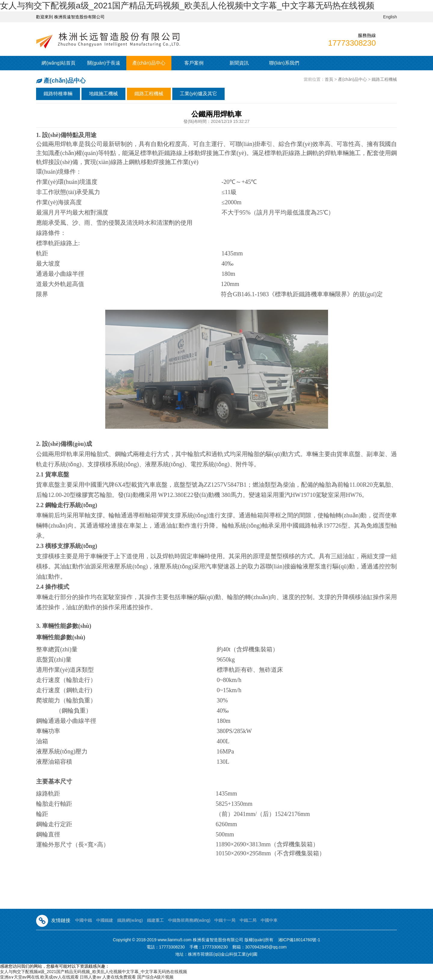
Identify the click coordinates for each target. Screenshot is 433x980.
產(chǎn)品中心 (149, 63)
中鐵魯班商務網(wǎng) (189, 920)
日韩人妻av (90, 977)
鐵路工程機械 (384, 79)
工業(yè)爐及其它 (198, 94)
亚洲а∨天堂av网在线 (20, 977)
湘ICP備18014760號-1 (299, 940)
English (390, 17)
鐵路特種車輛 (58, 94)
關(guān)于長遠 (104, 63)
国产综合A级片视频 (155, 977)
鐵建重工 (155, 920)
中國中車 (269, 920)
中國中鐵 (84, 920)
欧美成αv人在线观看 (59, 977)
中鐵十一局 (225, 920)
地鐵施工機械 (103, 94)
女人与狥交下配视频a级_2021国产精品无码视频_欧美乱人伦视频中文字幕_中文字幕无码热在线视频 (187, 6)
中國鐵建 (105, 920)
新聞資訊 (239, 63)
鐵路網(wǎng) (130, 920)
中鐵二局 (248, 920)
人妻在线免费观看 (119, 977)
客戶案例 (194, 63)
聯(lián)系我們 (284, 63)
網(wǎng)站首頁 (58, 63)
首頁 (329, 79)
